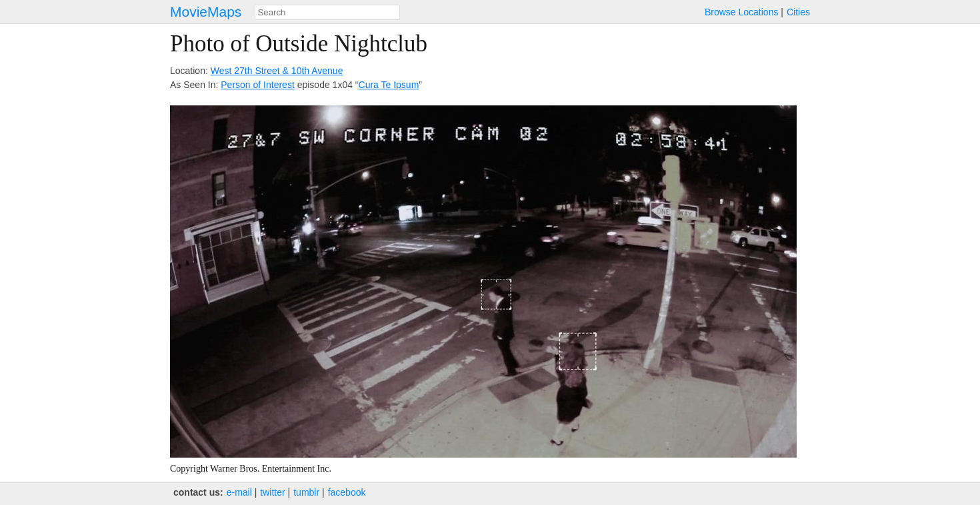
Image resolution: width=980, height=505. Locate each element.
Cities (798, 12)
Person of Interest (258, 85)
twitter (272, 492)
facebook (347, 492)
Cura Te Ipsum (389, 85)
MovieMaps (206, 12)
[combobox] (327, 12)
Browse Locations (742, 12)
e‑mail (239, 492)
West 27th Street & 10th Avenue (277, 71)
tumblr (306, 492)
